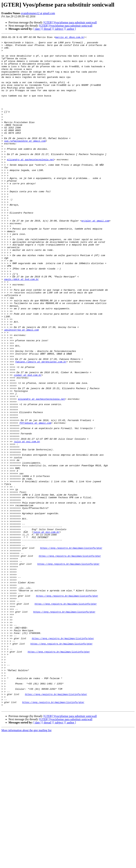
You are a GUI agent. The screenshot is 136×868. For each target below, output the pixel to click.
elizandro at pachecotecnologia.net (30, 184)
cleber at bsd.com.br (28, 443)
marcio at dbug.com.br (70, 38)
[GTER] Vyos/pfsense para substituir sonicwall (70, 22)
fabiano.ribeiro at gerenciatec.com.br (41, 427)
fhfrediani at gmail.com (35, 501)
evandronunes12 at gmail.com (38, 13)
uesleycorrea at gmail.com (22, 389)
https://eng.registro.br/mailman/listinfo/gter (71, 651)
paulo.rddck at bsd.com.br (22, 328)
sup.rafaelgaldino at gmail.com (25, 162)
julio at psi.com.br (27, 523)
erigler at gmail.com (95, 258)
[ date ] (37, 29)
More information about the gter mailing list (26, 865)
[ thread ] (47, 29)
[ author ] (71, 29)
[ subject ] (59, 29)
